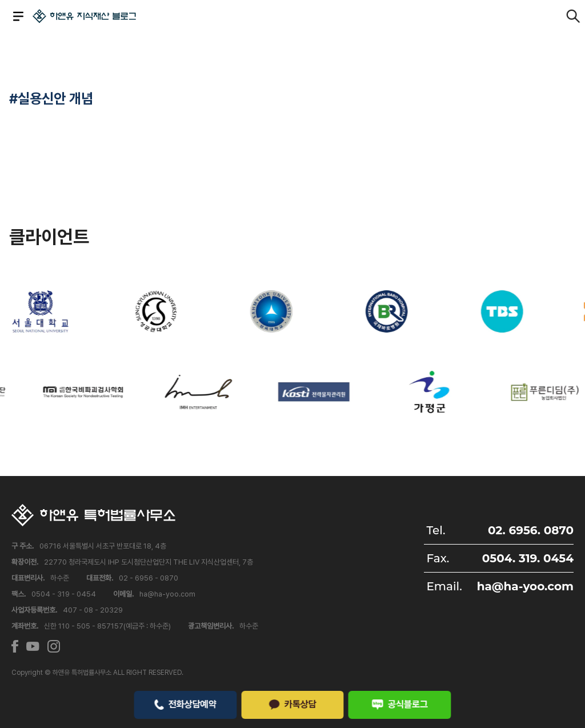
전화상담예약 (185, 704)
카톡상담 (292, 704)
